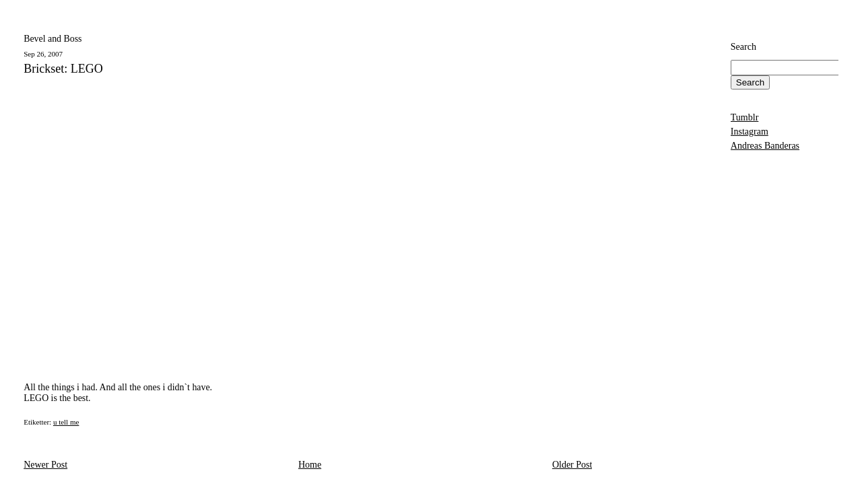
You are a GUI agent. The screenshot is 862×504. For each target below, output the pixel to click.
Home (310, 465)
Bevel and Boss (53, 39)
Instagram (750, 132)
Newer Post (45, 465)
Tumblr (745, 117)
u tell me (66, 422)
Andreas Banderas (765, 146)
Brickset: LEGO (63, 69)
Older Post (572, 465)
